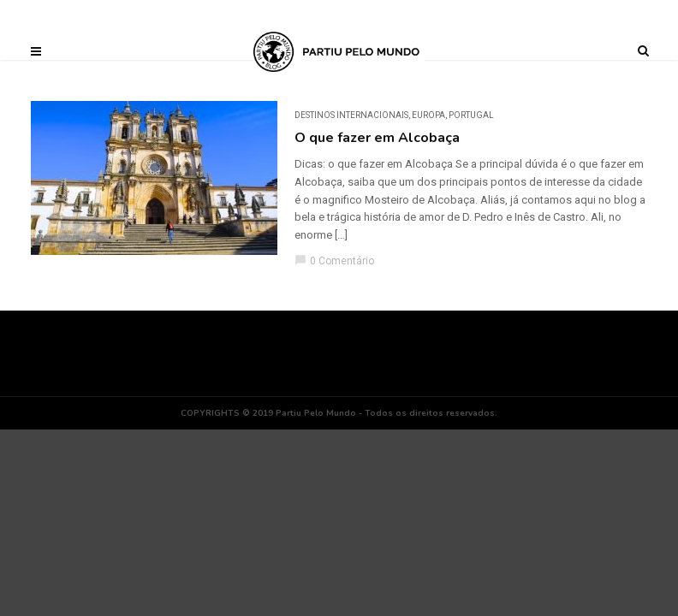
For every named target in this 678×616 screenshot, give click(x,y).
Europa (428, 115)
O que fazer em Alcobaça (377, 138)
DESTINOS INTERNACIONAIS (351, 115)
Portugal (471, 115)
